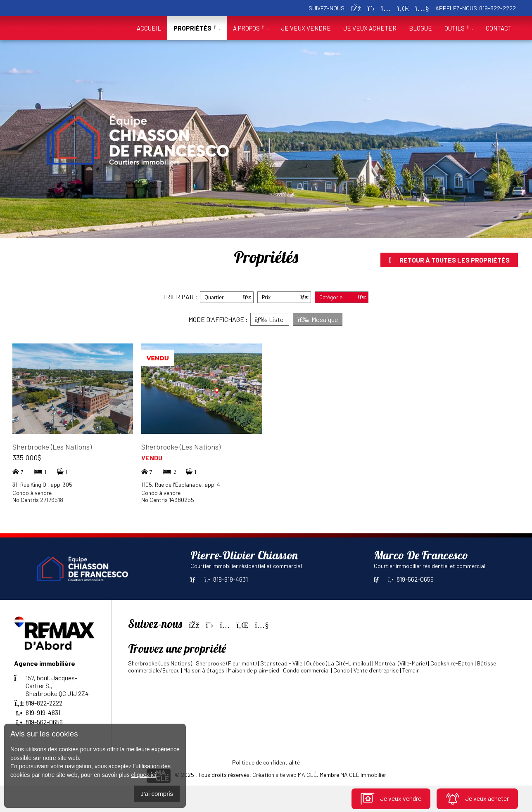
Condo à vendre (32, 493)
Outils (459, 28)
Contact (499, 28)
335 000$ (27, 457)
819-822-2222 (498, 8)
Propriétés (197, 28)
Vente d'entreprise (376, 670)
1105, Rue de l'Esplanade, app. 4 (181, 484)
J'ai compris (157, 794)
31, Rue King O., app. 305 (42, 484)
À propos (251, 28)
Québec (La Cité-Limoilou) (338, 663)
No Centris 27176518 (38, 500)
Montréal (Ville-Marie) (401, 663)
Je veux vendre (391, 798)
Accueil (149, 28)
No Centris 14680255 (168, 500)
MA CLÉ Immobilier (363, 775)
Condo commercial (306, 670)
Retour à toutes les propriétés (449, 260)
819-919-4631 (226, 579)
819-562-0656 (411, 579)
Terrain (411, 670)
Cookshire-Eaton (452, 663)
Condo (342, 670)
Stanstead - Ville (281, 663)
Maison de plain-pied (254, 670)
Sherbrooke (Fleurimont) (226, 663)
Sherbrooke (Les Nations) (52, 447)
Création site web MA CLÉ (285, 775)
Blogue (420, 28)
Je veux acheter (477, 798)
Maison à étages (204, 670)
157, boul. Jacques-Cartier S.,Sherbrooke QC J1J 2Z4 (51, 685)
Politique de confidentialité (266, 762)
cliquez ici (144, 775)
